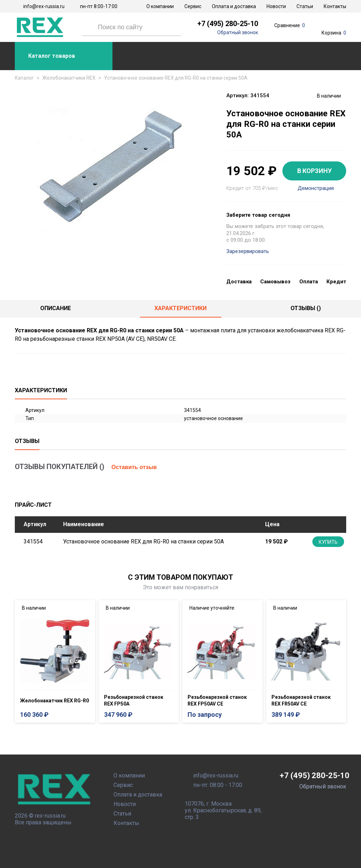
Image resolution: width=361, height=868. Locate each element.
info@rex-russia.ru (44, 6)
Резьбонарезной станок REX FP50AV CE (217, 700)
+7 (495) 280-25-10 (228, 24)
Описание (56, 308)
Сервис (193, 6)
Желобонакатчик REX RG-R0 (54, 701)
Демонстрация (316, 188)
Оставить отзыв (134, 467)
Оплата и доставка (234, 6)
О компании (160, 6)
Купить (328, 542)
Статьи (305, 6)
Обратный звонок (238, 32)
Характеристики (180, 308)
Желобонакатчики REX (69, 78)
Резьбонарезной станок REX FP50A (134, 700)
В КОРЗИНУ (314, 171)
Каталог (24, 78)
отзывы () (306, 308)
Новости (276, 6)
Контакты (335, 6)
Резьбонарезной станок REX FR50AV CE (301, 700)
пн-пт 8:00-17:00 (99, 6)
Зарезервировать (248, 251)
